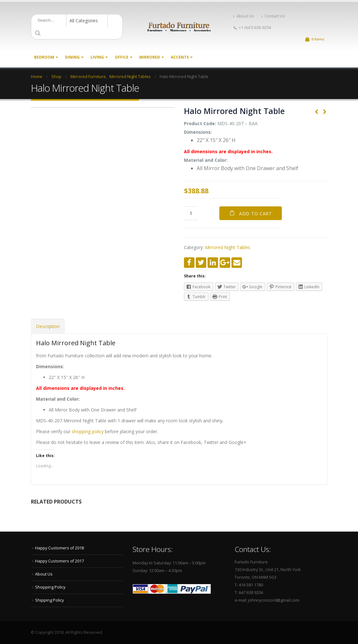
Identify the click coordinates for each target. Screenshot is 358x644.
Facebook (189, 263)
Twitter (201, 263)
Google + (225, 263)
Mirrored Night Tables (228, 247)
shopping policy (88, 431)
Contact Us (273, 16)
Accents (180, 57)
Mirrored (150, 57)
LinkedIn (213, 263)
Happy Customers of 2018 (59, 548)
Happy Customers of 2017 (59, 561)
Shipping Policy (49, 600)
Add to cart (256, 214)
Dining (72, 57)
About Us (244, 16)
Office (122, 57)
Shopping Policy (50, 587)
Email (237, 263)
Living (97, 57)
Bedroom (44, 57)
